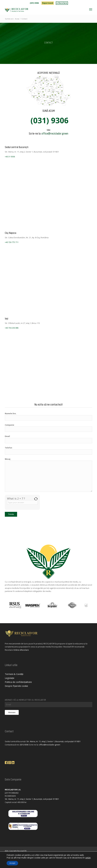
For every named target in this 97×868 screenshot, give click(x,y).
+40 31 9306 (10, 157)
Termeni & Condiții (14, 674)
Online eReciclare (21, 650)
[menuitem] (34, 3)
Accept (12, 863)
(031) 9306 (34, 3)
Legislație (10, 678)
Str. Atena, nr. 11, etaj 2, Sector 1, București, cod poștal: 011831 (53, 741)
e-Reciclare (62, 3)
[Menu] (91, 9)
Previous (7, 605)
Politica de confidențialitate (18, 682)
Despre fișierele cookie (16, 686)
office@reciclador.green (55, 133)
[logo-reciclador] (40, 10)
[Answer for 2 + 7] (22, 502)
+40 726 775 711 (12, 242)
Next (90, 605)
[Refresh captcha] (36, 499)
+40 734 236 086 (12, 328)
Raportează (48, 3)
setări (88, 858)
